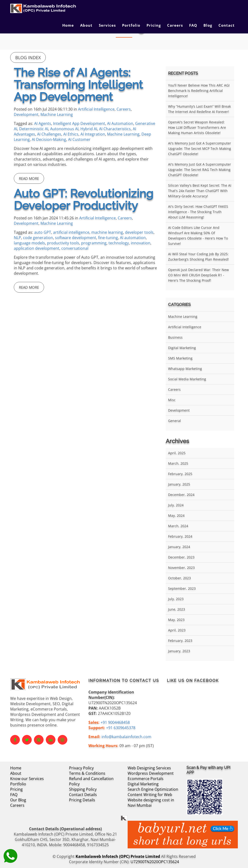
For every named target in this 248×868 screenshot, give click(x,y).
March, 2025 (178, 463)
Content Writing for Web (150, 795)
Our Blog (18, 800)
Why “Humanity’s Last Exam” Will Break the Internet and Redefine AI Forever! (199, 109)
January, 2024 (179, 547)
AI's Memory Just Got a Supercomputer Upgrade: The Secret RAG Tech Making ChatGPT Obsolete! (200, 170)
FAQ (193, 25)
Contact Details (83, 795)
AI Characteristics (115, 129)
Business (175, 337)
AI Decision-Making (49, 139)
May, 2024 (176, 515)
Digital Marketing (182, 348)
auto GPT (43, 232)
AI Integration (93, 134)
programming (94, 243)
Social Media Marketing (187, 379)
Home (68, 25)
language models (29, 243)
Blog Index (28, 57)
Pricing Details (82, 800)
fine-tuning (108, 238)
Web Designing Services (149, 768)
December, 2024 (181, 495)
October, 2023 (179, 578)
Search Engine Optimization (153, 789)
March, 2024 (178, 526)
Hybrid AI (89, 129)
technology (119, 243)
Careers (175, 25)
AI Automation (120, 123)
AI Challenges (49, 134)
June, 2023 (177, 609)
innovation (141, 243)
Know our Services (27, 779)
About (86, 25)
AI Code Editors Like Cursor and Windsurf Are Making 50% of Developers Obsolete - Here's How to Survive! (198, 235)
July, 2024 (176, 505)
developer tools (139, 232)
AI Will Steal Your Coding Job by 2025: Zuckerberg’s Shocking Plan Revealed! (198, 257)
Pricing (154, 25)
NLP (17, 238)
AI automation (133, 238)
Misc (172, 400)
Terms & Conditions (87, 773)
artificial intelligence (71, 232)
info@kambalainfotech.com (126, 737)
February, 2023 (180, 641)
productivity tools (63, 243)
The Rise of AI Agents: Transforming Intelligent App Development (78, 85)
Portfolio (131, 25)
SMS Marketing (180, 358)
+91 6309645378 (121, 728)
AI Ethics (71, 134)
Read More (29, 178)
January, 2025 (179, 484)
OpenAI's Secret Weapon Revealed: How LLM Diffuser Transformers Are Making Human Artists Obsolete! (197, 127)
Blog (208, 25)
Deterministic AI (34, 129)
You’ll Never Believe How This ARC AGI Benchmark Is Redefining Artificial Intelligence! (199, 91)
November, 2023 (181, 568)
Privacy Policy (81, 768)
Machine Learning (57, 114)
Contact (227, 25)
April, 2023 (177, 630)
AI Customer (79, 139)
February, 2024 (180, 536)
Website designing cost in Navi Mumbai (151, 803)
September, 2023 (182, 588)
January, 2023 (179, 651)
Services (107, 25)
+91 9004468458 (115, 722)
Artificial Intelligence (96, 109)
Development (26, 114)
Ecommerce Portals (146, 779)
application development (37, 248)
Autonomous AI (64, 129)
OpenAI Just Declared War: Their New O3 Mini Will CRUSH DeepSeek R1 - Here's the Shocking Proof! (198, 275)
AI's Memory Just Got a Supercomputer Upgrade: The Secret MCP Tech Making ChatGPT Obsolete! (200, 148)
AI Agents (43, 123)
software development (76, 238)
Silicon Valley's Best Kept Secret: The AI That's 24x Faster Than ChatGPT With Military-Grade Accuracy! (200, 191)
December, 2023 (181, 557)
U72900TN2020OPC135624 (155, 862)
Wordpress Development (151, 773)
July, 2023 (176, 599)
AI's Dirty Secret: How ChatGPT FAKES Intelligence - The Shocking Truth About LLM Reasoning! (198, 212)
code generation (38, 238)
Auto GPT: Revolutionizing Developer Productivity (84, 199)
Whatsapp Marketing (185, 369)
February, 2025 (180, 474)
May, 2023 (176, 620)
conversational (75, 248)
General (174, 421)
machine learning (107, 232)
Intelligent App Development (79, 123)
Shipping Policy (83, 789)
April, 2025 (177, 453)
